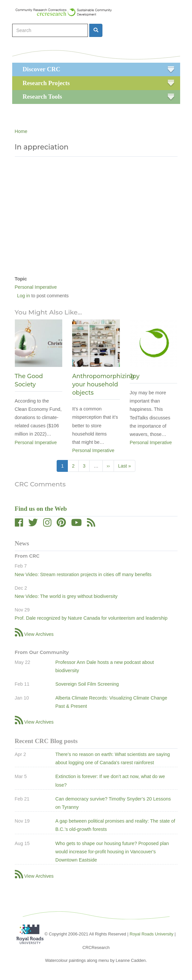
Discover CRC (41, 69)
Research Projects (46, 83)
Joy (135, 376)
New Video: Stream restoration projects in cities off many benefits (83, 574)
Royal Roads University (151, 934)
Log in (24, 296)
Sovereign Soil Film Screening (87, 684)
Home (21, 131)
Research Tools (42, 97)
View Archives (39, 634)
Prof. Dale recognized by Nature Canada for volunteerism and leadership (91, 618)
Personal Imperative (36, 287)
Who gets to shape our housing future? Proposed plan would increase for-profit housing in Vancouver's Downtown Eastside (112, 852)
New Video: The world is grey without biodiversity (66, 596)
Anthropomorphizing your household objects (103, 384)
